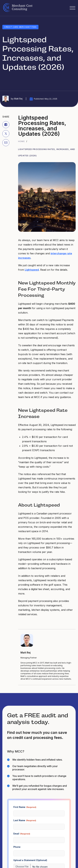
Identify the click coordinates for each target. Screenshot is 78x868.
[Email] (6, 143)
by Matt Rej (12, 99)
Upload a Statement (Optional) (30, 860)
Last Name (25, 820)
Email (22, 834)
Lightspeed (32, 270)
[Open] (72, 8)
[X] (6, 134)
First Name (25, 807)
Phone (17, 847)
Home (21, 141)
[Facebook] (6, 124)
